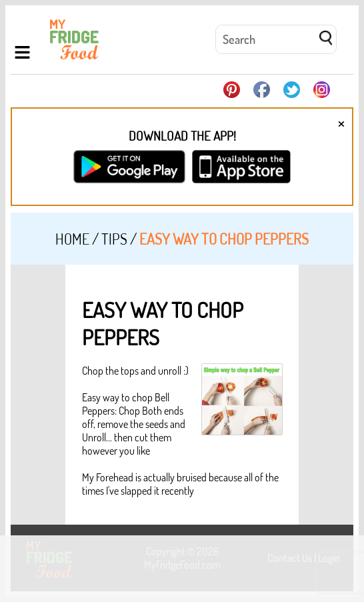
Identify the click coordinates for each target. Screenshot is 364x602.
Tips (114, 239)
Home (72, 239)
